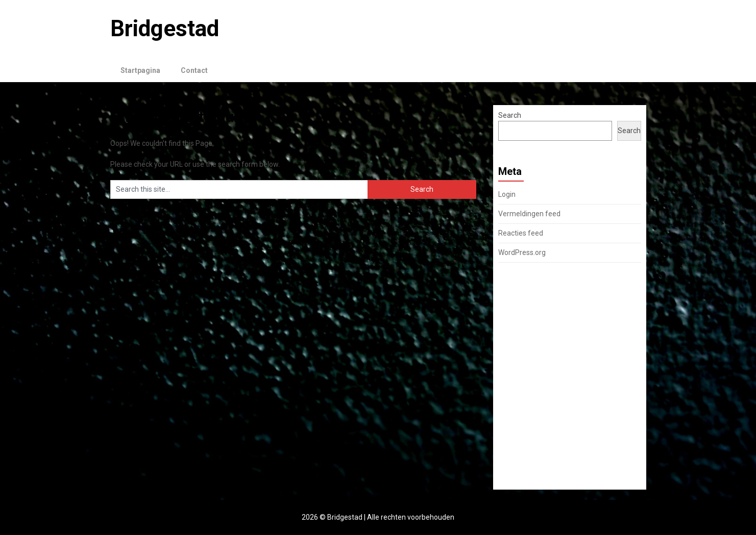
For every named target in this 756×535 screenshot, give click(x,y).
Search (510, 115)
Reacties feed (521, 233)
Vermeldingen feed (529, 214)
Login (507, 194)
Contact (194, 70)
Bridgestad (165, 29)
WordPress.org (522, 252)
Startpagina (140, 70)
